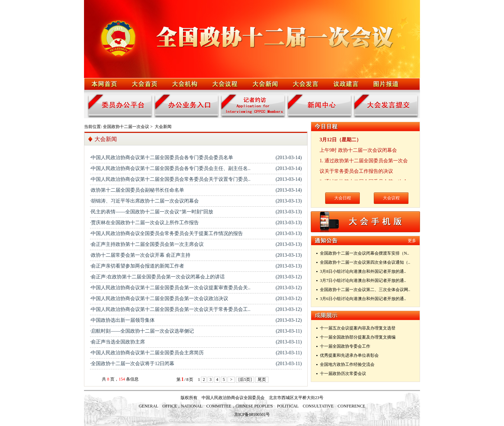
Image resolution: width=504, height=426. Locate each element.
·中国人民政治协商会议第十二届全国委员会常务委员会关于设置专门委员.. (170, 179)
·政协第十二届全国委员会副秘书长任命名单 (137, 190)
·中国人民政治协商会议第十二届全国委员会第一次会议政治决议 (159, 299)
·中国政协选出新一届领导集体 (122, 320)
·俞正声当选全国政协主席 (118, 342)
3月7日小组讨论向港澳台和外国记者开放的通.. (363, 281)
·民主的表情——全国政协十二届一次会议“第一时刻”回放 (152, 212)
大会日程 (343, 198)
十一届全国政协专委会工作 (345, 346)
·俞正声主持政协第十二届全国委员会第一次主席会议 (147, 244)
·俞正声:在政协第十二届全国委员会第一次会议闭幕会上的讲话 (157, 277)
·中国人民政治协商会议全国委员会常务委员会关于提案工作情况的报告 (167, 233)
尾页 (262, 379)
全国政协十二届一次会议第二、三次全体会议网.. (365, 290)
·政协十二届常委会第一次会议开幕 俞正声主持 (140, 255)
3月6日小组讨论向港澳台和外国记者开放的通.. (363, 299)
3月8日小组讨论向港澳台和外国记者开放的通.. (363, 271)
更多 (412, 241)
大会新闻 (163, 127)
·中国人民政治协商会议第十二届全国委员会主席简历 (147, 353)
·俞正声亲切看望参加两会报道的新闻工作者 (137, 266)
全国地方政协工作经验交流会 (347, 364)
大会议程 (391, 198)
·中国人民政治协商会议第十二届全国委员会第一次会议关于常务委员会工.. (170, 309)
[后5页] (245, 379)
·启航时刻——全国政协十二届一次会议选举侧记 (142, 331)
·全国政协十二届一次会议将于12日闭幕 (132, 364)
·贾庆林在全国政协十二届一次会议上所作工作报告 (145, 223)
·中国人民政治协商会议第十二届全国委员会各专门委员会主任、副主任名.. (170, 168)
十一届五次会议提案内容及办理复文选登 (358, 328)
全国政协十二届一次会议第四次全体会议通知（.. (365, 262)
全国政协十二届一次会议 (126, 127)
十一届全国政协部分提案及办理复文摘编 (358, 337)
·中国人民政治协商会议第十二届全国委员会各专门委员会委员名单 (162, 158)
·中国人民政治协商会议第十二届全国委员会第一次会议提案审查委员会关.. (170, 288)
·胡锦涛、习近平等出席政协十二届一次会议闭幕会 (145, 201)
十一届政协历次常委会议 (343, 374)
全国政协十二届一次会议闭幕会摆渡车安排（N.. (365, 253)
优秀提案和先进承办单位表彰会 (349, 355)
